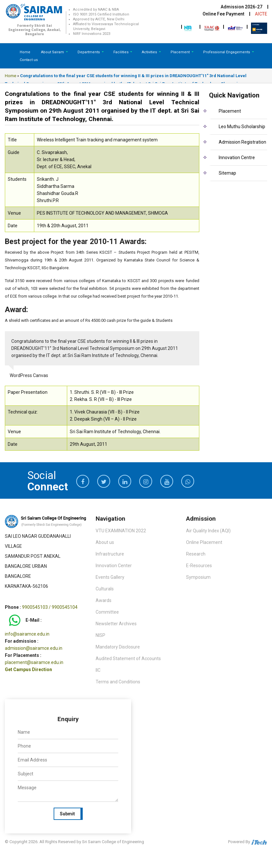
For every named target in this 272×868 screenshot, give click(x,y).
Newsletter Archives (116, 624)
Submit (67, 814)
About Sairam (52, 52)
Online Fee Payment (223, 14)
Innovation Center (114, 566)
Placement (181, 52)
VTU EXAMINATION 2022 (121, 531)
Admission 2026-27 (241, 7)
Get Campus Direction (28, 669)
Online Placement (204, 542)
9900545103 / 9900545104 (50, 607)
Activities (150, 52)
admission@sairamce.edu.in (34, 648)
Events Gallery (110, 577)
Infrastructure (110, 554)
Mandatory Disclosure (118, 647)
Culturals (105, 589)
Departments (89, 52)
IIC (98, 670)
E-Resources (199, 566)
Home (25, 52)
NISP (100, 635)
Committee (107, 612)
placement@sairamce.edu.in (34, 662)
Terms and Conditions (118, 682)
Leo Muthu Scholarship (242, 127)
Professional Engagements (227, 52)
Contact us (29, 60)
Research (196, 554)
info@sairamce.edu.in (27, 634)
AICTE (261, 14)
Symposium (198, 577)
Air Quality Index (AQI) (208, 531)
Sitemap (227, 173)
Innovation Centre (237, 158)
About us (105, 542)
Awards (104, 600)
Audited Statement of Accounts (128, 659)
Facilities (121, 52)
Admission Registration (242, 142)
